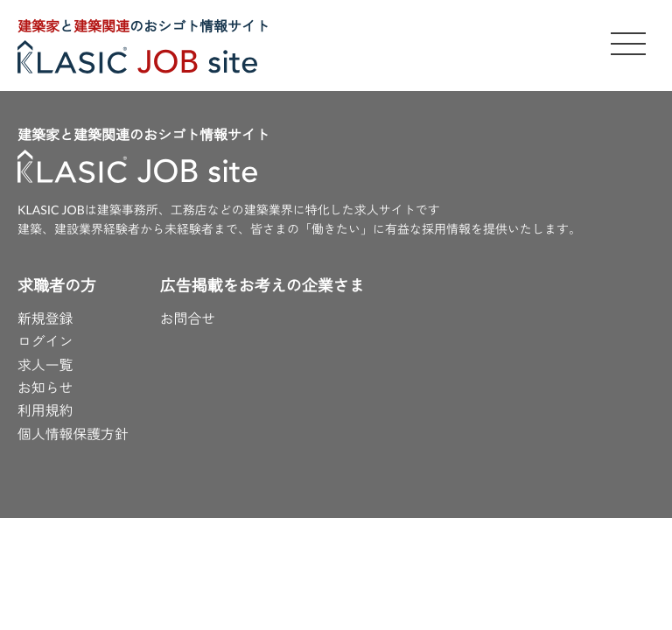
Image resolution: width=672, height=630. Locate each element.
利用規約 (45, 413)
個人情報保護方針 (73, 435)
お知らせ (45, 390)
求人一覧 (45, 366)
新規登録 (45, 320)
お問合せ (189, 320)
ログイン (45, 343)
